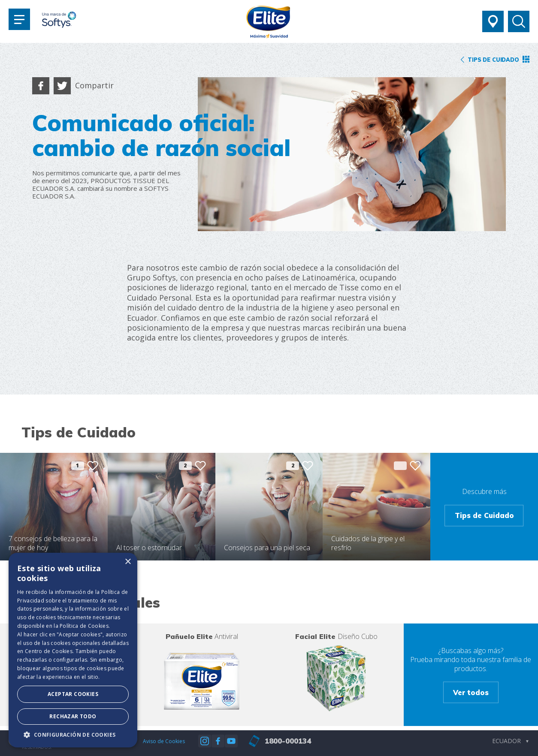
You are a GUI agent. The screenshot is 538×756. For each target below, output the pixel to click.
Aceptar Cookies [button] (73, 694)
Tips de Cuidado (484, 515)
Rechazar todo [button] (73, 716)
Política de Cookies (84, 626)
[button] (73, 735)
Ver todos (471, 692)
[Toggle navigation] (19, 19)
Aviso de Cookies (164, 741)
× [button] (128, 562)
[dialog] (73, 650)
